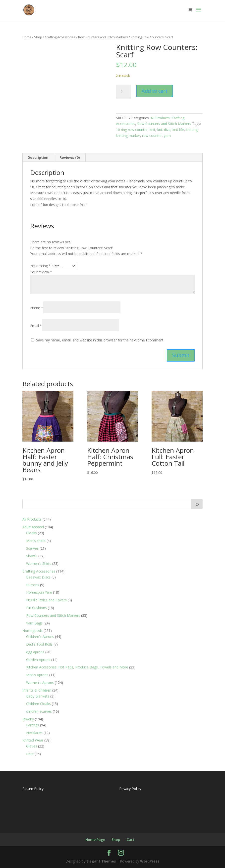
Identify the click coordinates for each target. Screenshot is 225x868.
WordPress (150, 861)
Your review (41, 272)
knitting (192, 130)
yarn (167, 136)
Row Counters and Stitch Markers (103, 37)
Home (27, 37)
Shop (38, 37)
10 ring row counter (132, 130)
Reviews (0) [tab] (70, 157)
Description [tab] (38, 157)
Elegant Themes (101, 861)
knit (152, 130)
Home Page (95, 840)
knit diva (164, 130)
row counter (152, 136)
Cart (131, 840)
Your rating (40, 266)
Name (37, 308)
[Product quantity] (123, 92)
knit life (178, 130)
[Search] (197, 504)
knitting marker (128, 136)
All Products (160, 118)
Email (36, 326)
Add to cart (155, 91)
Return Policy (33, 789)
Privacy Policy (130, 789)
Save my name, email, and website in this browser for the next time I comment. (100, 340)
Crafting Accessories (60, 37)
